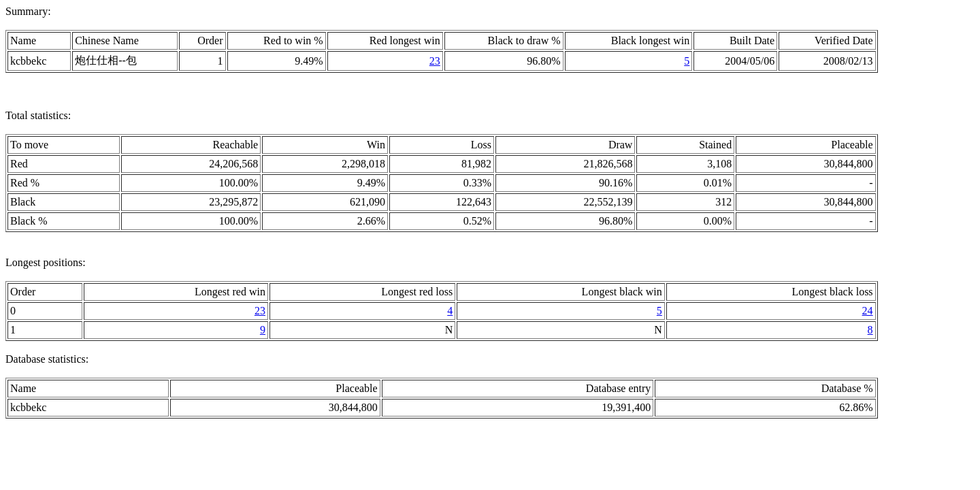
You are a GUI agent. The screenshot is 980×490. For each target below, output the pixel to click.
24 (868, 311)
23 (435, 61)
